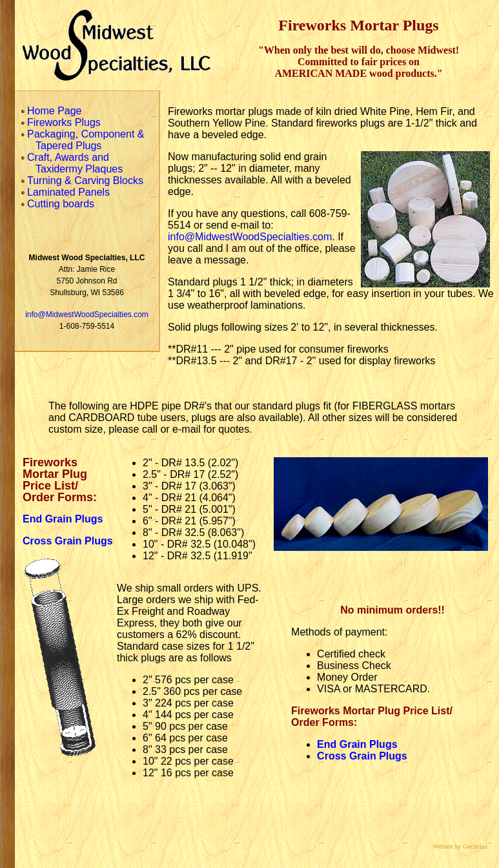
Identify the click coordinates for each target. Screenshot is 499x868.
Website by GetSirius (463, 846)
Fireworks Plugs (61, 122)
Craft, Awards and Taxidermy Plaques (72, 163)
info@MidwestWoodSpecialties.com (87, 315)
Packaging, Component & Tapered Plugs (82, 140)
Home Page (51, 111)
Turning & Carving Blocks (82, 181)
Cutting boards (57, 204)
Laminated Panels (65, 192)
